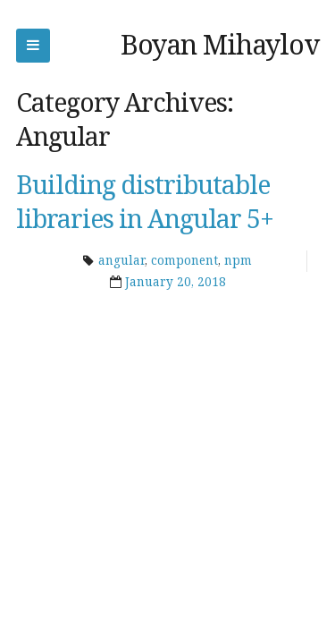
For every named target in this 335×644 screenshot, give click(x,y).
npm (238, 260)
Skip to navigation (33, 46)
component (184, 260)
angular (121, 260)
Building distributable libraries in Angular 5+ (145, 201)
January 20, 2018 (176, 282)
